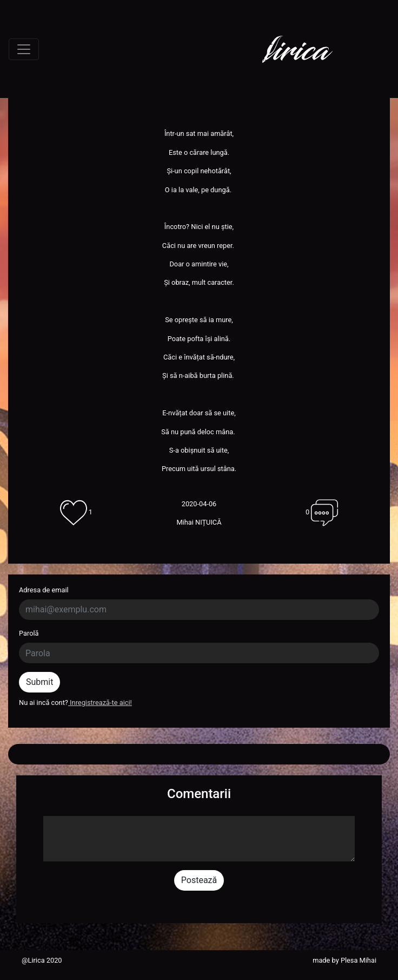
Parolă (29, 633)
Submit (39, 682)
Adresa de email (44, 590)
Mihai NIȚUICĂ (199, 522)
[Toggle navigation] (24, 49)
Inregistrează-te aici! (100, 703)
